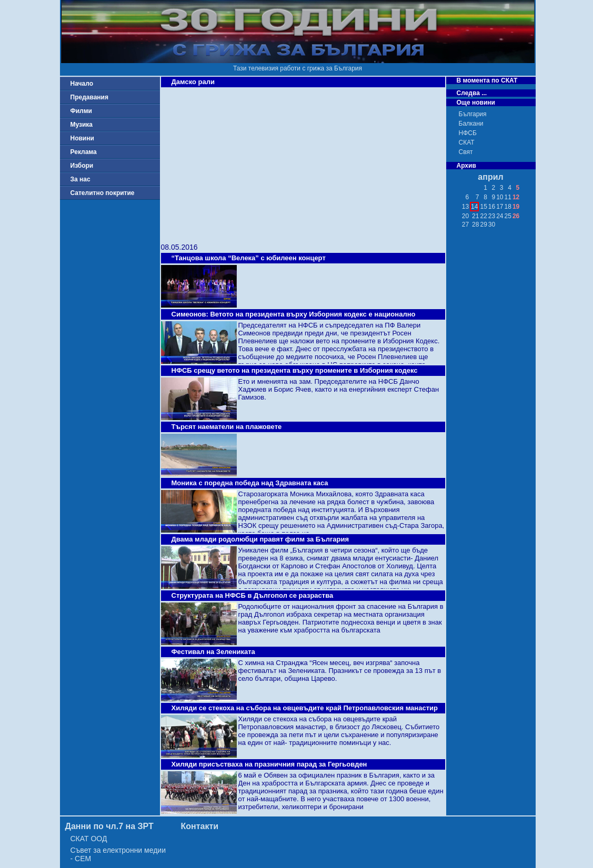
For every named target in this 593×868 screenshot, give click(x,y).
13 (465, 207)
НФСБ (468, 133)
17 (500, 207)
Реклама (84, 152)
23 (492, 216)
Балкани (471, 124)
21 (475, 216)
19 (516, 207)
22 (483, 216)
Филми (82, 111)
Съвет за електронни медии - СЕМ (118, 854)
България (473, 114)
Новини (82, 138)
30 (492, 224)
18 (508, 207)
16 (492, 207)
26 (516, 216)
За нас (81, 179)
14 (474, 207)
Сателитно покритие (103, 193)
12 (516, 197)
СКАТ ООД (89, 839)
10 (500, 197)
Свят (466, 152)
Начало (82, 84)
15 (483, 207)
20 (465, 216)
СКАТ (467, 142)
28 (475, 224)
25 (508, 216)
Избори (82, 166)
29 (483, 224)
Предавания (89, 97)
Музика (82, 125)
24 (500, 216)
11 (508, 197)
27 (465, 224)
